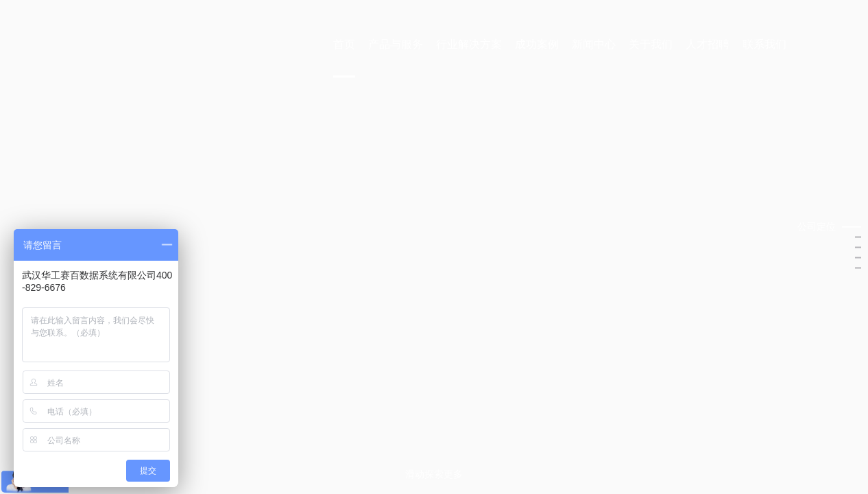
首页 (344, 44)
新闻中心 (594, 44)
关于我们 (651, 44)
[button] (829, 227)
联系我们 (764, 44)
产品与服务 (396, 44)
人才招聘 (708, 44)
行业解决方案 (469, 44)
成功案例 (537, 44)
